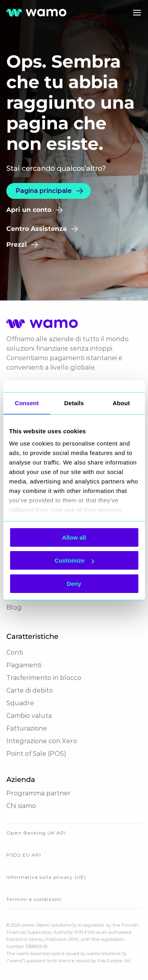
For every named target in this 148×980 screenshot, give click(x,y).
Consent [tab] (27, 403)
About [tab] (121, 403)
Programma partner (38, 793)
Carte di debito (30, 690)
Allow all (74, 537)
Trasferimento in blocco (44, 678)
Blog (14, 607)
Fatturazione (27, 728)
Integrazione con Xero (42, 741)
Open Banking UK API (36, 833)
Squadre (20, 703)
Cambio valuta (29, 716)
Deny (74, 584)
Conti (15, 652)
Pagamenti (24, 665)
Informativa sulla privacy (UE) (46, 877)
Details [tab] (74, 403)
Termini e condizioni (34, 899)
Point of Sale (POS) (36, 754)
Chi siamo (21, 806)
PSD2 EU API (24, 855)
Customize (74, 560)
